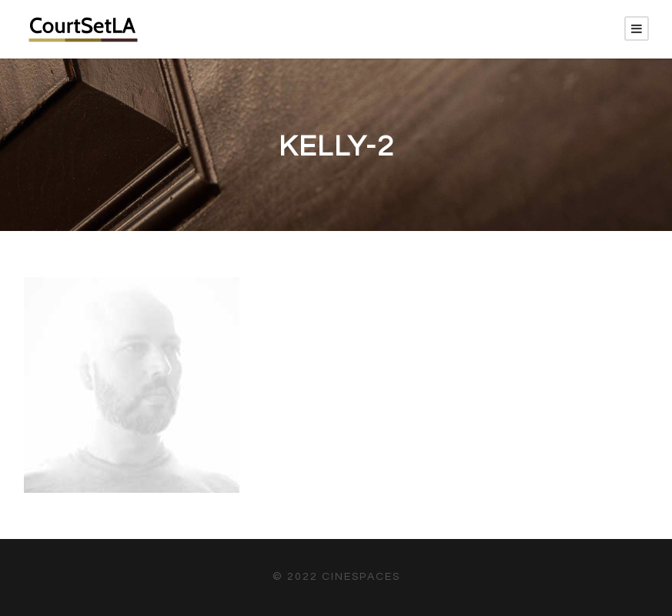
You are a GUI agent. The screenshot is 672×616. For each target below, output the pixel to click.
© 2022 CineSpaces (336, 577)
